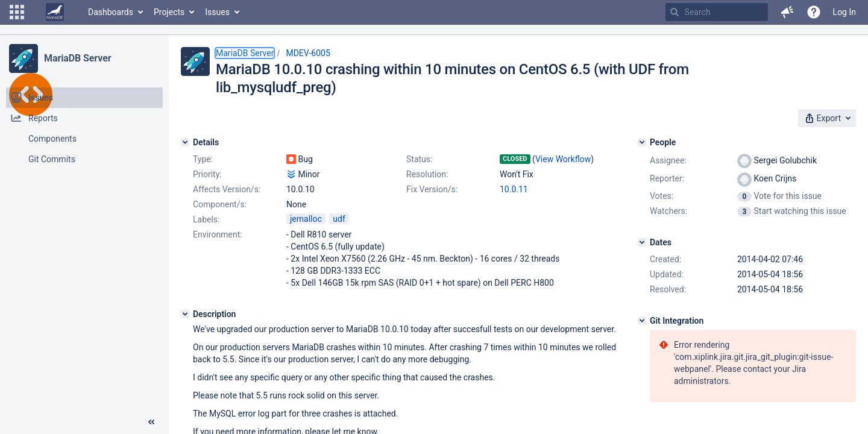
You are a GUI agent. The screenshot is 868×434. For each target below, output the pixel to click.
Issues (217, 12)
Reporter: (667, 178)
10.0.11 (514, 189)
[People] (642, 142)
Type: (203, 159)
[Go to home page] (55, 12)
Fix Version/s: (432, 189)
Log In (844, 12)
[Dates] (642, 242)
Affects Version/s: (227, 189)
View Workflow (563, 159)
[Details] (185, 142)
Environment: (218, 234)
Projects (169, 12)
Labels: (206, 219)
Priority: (207, 174)
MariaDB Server (77, 58)
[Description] (185, 314)
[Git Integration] (642, 321)
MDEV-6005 (308, 53)
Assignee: (668, 160)
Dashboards (111, 12)
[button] (17, 12)
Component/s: (220, 204)
